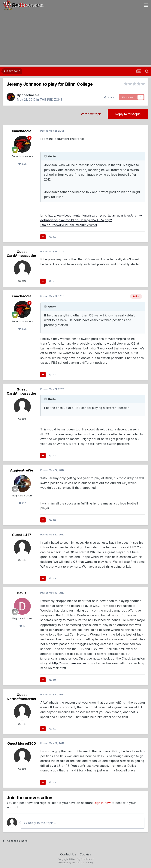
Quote (53, 237)
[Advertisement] (75, 38)
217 (22, 503)
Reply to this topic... (40, 823)
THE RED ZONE (51, 100)
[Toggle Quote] (46, 156)
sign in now (103, 803)
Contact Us (68, 854)
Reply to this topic (128, 114)
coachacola (30, 95)
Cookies (85, 854)
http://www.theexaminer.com (73, 663)
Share (109, 97)
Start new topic (91, 114)
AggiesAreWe (22, 470)
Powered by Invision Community (76, 862)
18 (22, 626)
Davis (22, 593)
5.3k (22, 164)
